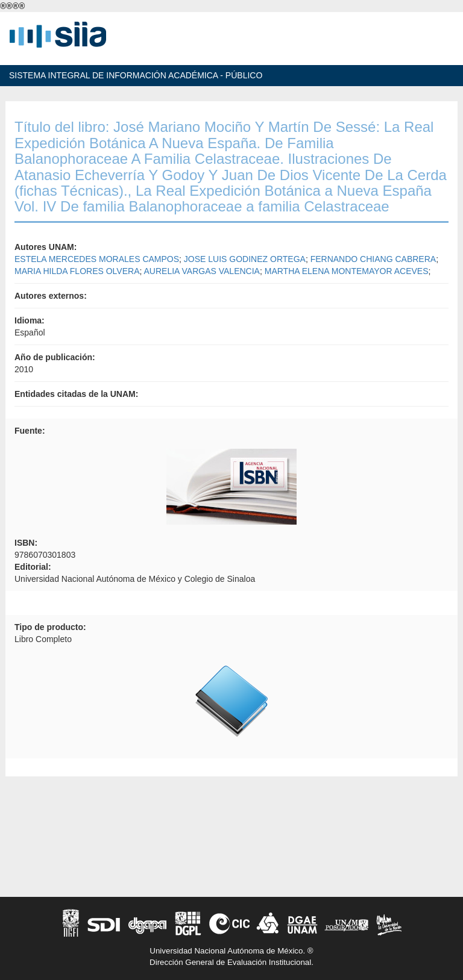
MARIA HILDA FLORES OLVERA (77, 271)
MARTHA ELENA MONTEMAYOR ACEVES (347, 271)
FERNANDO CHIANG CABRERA (373, 259)
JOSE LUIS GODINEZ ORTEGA (245, 259)
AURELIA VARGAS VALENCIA (202, 271)
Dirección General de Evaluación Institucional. (231, 962)
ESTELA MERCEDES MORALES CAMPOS (97, 259)
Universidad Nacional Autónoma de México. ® (231, 951)
